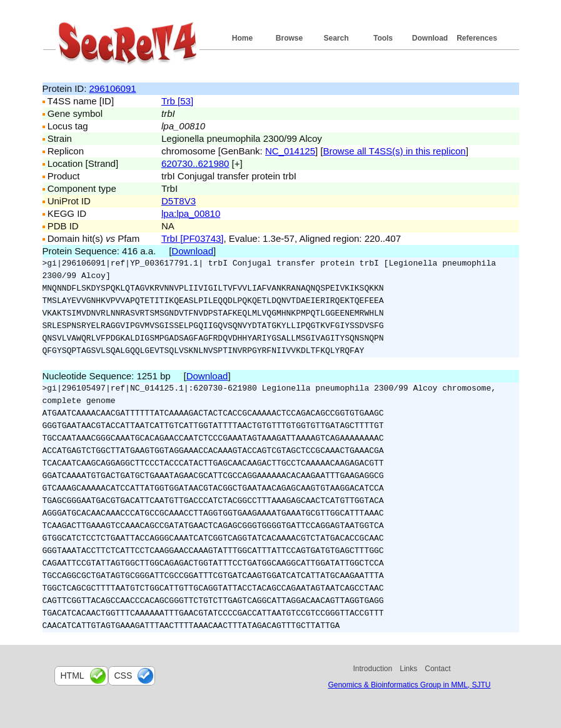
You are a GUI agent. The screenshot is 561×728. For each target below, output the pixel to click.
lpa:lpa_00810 (191, 213)
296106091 (113, 88)
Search (336, 38)
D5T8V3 (179, 201)
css (124, 676)
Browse (289, 38)
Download (430, 38)
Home (242, 38)
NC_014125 (290, 151)
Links (408, 669)
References (477, 38)
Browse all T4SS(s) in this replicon (395, 151)
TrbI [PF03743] (193, 238)
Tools (383, 38)
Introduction (373, 669)
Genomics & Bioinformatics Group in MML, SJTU (409, 685)
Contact (437, 669)
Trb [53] (177, 101)
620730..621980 (195, 163)
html (73, 676)
